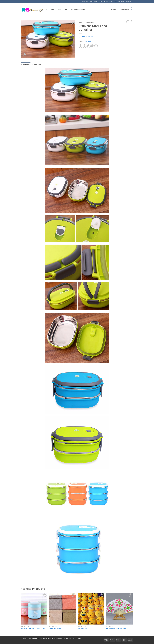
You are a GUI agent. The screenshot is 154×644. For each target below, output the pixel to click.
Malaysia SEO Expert (74, 638)
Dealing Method (81, 10)
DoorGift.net (38, 638)
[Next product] (128, 22)
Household (90, 22)
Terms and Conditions (106, 2)
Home (81, 22)
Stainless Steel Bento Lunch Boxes (33, 628)
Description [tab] (26, 64)
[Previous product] (132, 22)
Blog (59, 10)
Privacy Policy (119, 2)
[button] (114, 10)
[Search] (47, 10)
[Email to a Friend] (88, 46)
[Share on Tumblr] (96, 46)
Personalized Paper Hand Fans (117, 628)
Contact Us (94, 2)
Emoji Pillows (82, 628)
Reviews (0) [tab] (36, 64)
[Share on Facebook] (81, 46)
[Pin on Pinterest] (92, 46)
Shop (52, 10)
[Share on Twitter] (84, 46)
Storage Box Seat (55, 628)
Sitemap (128, 2)
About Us (85, 2)
